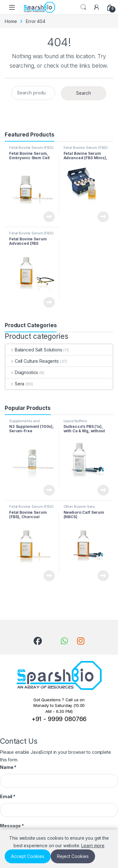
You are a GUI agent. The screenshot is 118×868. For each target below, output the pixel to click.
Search (83, 7)
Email (8, 796)
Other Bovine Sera (79, 507)
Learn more (93, 846)
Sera (15, 384)
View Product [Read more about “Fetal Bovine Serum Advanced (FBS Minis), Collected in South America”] (103, 217)
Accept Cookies (28, 856)
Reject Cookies (73, 856)
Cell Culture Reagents (32, 361)
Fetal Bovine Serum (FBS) (31, 148)
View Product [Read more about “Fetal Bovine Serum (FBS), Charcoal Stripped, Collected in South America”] (49, 576)
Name (8, 767)
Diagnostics (22, 372)
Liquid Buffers (75, 421)
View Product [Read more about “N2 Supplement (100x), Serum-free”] (49, 490)
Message (12, 826)
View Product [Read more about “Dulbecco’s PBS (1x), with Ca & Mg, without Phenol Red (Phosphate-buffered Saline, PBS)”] (103, 490)
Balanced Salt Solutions (34, 350)
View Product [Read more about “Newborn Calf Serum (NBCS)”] (103, 576)
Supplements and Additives (24, 423)
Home (11, 21)
